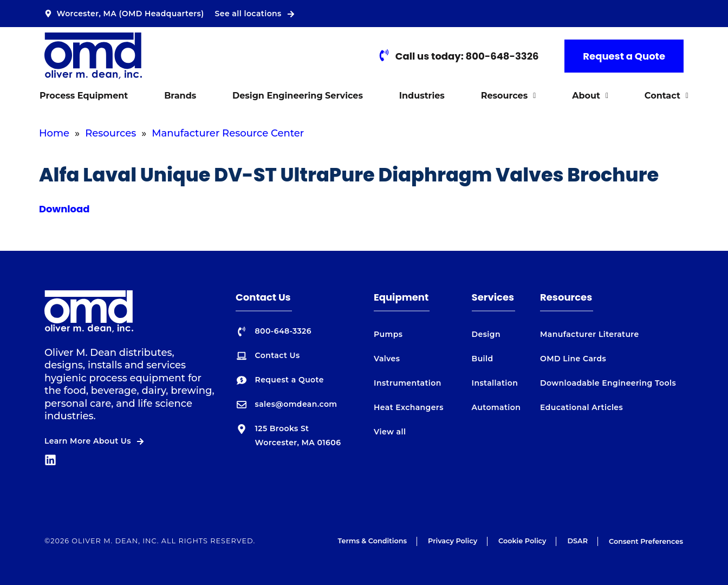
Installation (495, 383)
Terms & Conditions (372, 541)
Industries (422, 96)
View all (390, 432)
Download (64, 209)
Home (54, 133)
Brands (180, 96)
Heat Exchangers (409, 407)
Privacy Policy (453, 541)
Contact (667, 96)
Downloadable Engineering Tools (608, 383)
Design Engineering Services (298, 96)
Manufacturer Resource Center (228, 133)
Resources (509, 96)
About (590, 96)
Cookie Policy (522, 541)
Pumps (388, 334)
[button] (508, 96)
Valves (387, 359)
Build (483, 359)
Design (486, 334)
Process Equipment (84, 96)
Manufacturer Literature (590, 334)
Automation (496, 407)
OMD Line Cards (573, 359)
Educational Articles (581, 407)
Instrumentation (408, 383)
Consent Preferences (646, 541)
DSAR (577, 541)
